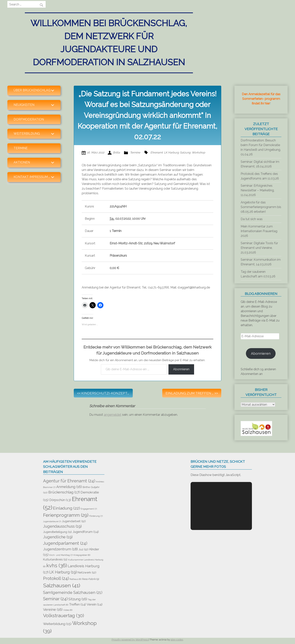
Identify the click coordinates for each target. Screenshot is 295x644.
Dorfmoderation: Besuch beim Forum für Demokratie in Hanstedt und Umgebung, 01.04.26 (261, 147)
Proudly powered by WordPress (130, 640)
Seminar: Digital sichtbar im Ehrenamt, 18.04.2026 (260, 164)
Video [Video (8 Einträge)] (68, 610)
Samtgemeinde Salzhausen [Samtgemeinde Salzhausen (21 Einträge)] (73, 593)
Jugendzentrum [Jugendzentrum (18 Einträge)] (60, 549)
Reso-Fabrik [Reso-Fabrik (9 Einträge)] (91, 579)
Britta (116, 152)
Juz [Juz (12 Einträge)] (84, 549)
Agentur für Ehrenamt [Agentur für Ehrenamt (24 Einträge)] (69, 481)
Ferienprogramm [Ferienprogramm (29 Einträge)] (66, 515)
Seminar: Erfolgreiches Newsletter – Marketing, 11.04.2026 (258, 190)
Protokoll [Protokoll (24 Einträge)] (56, 578)
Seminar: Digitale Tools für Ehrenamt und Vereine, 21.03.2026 (259, 248)
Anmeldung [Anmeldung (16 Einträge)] (69, 487)
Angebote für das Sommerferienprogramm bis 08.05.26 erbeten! (261, 207)
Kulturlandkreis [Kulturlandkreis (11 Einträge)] (55, 559)
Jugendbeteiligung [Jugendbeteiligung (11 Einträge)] (57, 532)
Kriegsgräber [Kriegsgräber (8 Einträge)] (82, 555)
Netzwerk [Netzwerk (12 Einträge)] (87, 572)
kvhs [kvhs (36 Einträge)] (57, 566)
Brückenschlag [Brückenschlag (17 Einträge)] (64, 492)
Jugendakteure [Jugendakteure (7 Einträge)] (52, 521)
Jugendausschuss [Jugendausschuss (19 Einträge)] (62, 526)
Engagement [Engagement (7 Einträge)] (89, 509)
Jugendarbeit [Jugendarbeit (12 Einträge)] (74, 521)
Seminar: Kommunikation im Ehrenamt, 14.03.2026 (261, 262)
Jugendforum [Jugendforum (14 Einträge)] (86, 532)
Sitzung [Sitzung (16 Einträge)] (78, 599)
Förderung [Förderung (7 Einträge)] (96, 516)
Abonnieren (181, 369)
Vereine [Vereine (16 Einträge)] (53, 610)
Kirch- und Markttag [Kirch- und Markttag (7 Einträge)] (61, 555)
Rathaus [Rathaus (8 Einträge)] (75, 579)
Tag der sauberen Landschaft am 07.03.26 (258, 274)
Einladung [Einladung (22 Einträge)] (66, 508)
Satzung (185, 152)
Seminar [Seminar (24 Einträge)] (55, 599)
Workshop (198, 152)
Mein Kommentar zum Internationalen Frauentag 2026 (259, 231)
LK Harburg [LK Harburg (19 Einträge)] (63, 572)
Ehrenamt (157, 152)
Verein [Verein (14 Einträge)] (95, 604)
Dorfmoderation (29, 119)
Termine (21, 148)
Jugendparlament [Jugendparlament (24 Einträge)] (65, 543)
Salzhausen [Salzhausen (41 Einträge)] (62, 585)
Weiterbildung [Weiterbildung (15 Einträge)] (57, 624)
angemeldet (113, 415)
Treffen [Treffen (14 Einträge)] (78, 604)
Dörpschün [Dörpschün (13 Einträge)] (60, 500)
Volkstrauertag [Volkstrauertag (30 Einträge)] (64, 616)
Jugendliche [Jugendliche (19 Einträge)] (58, 537)
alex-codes (177, 640)
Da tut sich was (252, 219)
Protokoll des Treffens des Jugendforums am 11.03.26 (260, 176)
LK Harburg (171, 152)
